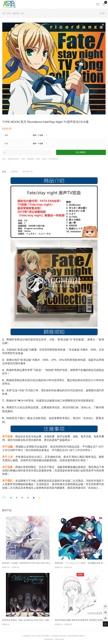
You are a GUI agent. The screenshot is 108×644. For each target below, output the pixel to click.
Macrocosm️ (60, 639)
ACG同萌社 (45, 636)
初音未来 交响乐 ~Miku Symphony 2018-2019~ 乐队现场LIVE (30, 620)
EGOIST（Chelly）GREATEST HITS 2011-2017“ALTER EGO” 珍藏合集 (35, 563)
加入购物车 (81, 152)
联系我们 (88, 418)
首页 (4, 13)
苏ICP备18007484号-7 (77, 636)
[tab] (6, 172)
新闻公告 (86, 407)
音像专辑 (16, 13)
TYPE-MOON (53, 159)
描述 (4, 172)
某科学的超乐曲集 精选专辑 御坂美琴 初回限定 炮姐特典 (80, 620)
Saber (44, 159)
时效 (6, 144)
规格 (6, 135)
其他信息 (14, 172)
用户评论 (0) (28, 172)
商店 (9, 13)
